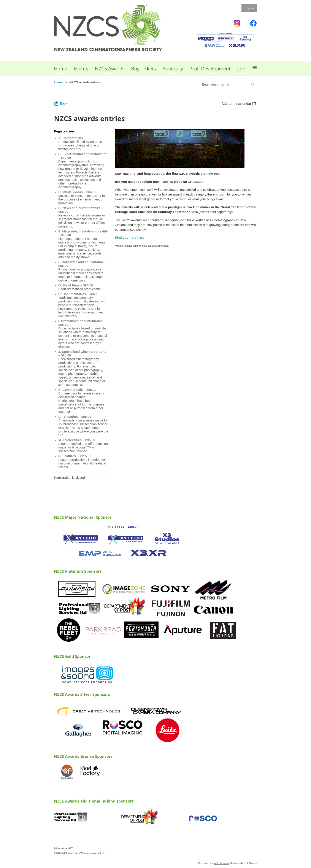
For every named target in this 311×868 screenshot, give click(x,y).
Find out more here (130, 238)
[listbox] (239, 104)
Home (58, 82)
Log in (249, 8)
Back (64, 103)
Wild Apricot (221, 863)
